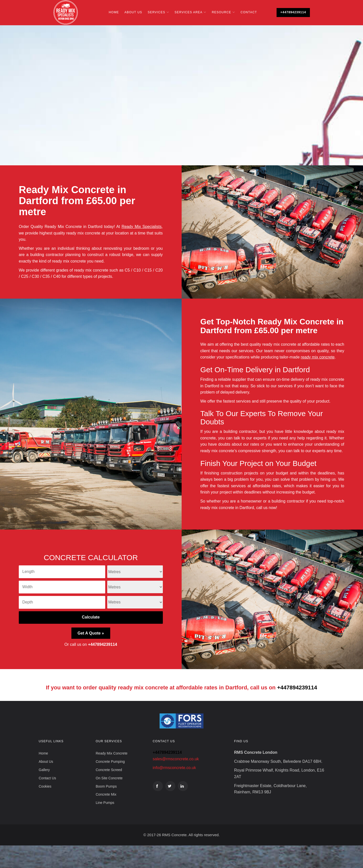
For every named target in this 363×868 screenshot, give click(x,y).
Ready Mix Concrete (112, 753)
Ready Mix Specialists (142, 227)
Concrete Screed (109, 770)
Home (114, 12)
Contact (249, 12)
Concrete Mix (106, 794)
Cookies (45, 786)
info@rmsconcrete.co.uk (174, 768)
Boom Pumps (106, 786)
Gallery (44, 770)
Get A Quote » (91, 633)
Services (157, 12)
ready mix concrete (318, 357)
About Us (133, 12)
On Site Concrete (109, 778)
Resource (221, 12)
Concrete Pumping (110, 762)
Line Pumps (105, 803)
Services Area (189, 12)
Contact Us (47, 778)
